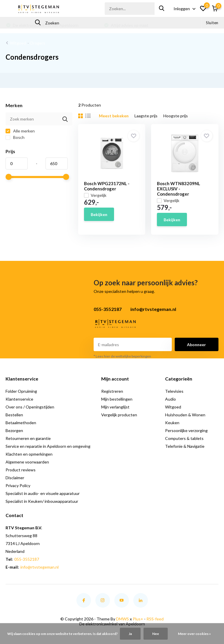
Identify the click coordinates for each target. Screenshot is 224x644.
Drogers (38, 43)
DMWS (123, 619)
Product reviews (21, 470)
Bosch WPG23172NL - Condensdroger (107, 186)
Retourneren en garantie (28, 438)
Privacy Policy (18, 485)
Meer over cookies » (194, 634)
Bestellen (14, 415)
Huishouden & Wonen (185, 415)
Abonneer (196, 345)
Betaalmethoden (21, 423)
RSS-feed (155, 619)
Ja (130, 634)
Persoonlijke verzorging (186, 430)
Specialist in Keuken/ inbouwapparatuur (42, 501)
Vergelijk (95, 195)
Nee (156, 634)
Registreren (112, 391)
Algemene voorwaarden (27, 462)
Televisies (174, 391)
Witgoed (18, 43)
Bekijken (99, 214)
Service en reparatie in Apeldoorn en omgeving (48, 446)
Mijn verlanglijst (115, 407)
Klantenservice (19, 399)
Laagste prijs (146, 116)
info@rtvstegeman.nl (40, 567)
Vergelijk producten (119, 415)
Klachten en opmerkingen (29, 454)
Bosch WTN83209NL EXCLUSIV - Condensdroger (178, 189)
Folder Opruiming (21, 391)
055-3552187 (27, 559)
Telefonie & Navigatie (185, 446)
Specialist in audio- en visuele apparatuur (43, 493)
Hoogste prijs (176, 116)
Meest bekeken (114, 116)
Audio (170, 399)
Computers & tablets (184, 438)
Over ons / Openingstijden (30, 407)
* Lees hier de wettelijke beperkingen (122, 356)
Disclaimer (15, 478)
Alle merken (20, 131)
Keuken (172, 423)
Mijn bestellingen (117, 399)
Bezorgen (14, 430)
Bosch (15, 137)
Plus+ (138, 619)
